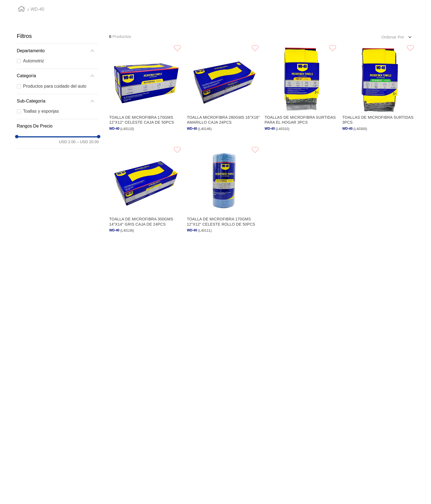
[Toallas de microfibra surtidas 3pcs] (379, 150)
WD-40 (37, 68)
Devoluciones (305, 9)
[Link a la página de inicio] (21, 68)
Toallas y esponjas (41, 170)
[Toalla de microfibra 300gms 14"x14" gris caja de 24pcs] (146, 252)
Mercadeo (260, 9)
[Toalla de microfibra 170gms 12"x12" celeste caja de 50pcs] (146, 150)
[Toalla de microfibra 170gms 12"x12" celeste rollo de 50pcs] (224, 252)
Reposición (176, 9)
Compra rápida (129, 9)
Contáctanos (351, 9)
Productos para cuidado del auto (55, 144)
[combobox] (236, 24)
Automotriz (34, 119)
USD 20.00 (88, 200)
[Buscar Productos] (364, 24)
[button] (236, 24)
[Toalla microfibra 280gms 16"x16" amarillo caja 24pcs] (224, 150)
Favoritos (218, 9)
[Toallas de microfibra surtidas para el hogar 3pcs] (301, 150)
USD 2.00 (67, 200)
